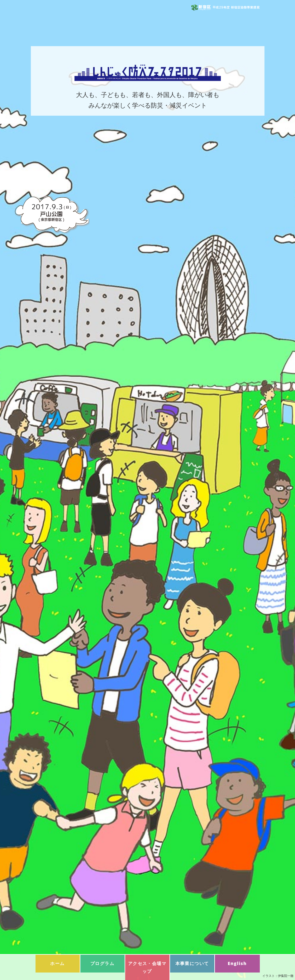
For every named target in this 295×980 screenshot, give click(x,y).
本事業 (192, 963)
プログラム (102, 963)
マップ (147, 967)
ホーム (57, 963)
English (237, 963)
